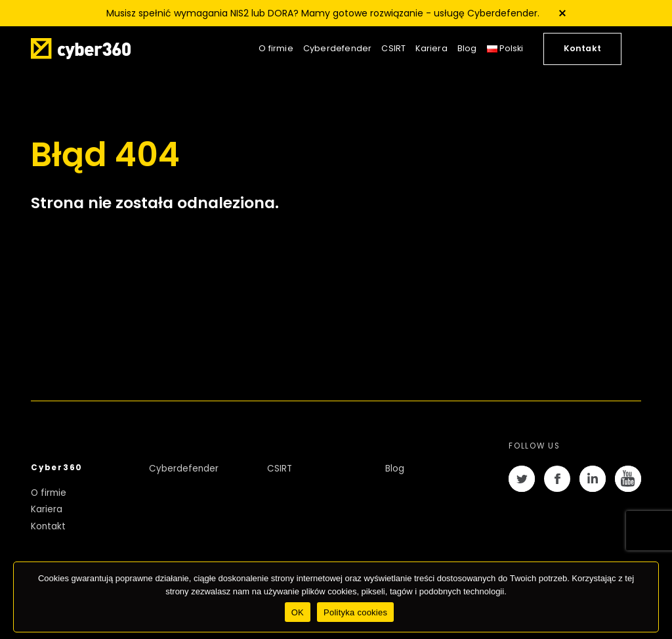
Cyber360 (57, 468)
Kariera (431, 49)
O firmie (276, 49)
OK (298, 612)
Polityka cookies (355, 612)
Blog (467, 49)
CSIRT (393, 49)
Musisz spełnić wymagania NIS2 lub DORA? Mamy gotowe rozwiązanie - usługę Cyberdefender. (323, 13)
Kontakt (582, 48)
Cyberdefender (338, 49)
